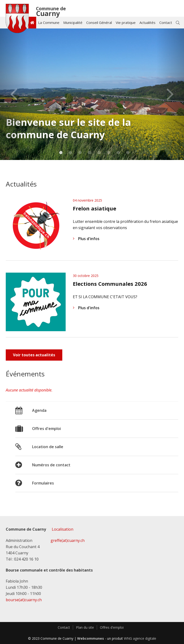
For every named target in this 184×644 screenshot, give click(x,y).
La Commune (49, 22)
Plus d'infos (86, 239)
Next (170, 94)
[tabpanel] (92, 94)
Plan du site (85, 627)
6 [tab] (109, 153)
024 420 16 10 (26, 559)
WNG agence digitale (140, 638)
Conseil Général (99, 22)
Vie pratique (126, 22)
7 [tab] (118, 153)
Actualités (147, 22)
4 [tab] (90, 153)
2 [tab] (71, 153)
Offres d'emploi (112, 627)
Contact (166, 22)
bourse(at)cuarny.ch (24, 600)
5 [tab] (99, 153)
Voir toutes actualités (34, 355)
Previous (14, 94)
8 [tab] (128, 153)
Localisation (63, 529)
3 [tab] (80, 153)
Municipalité (73, 22)
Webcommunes (91, 638)
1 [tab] (61, 153)
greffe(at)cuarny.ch (68, 540)
